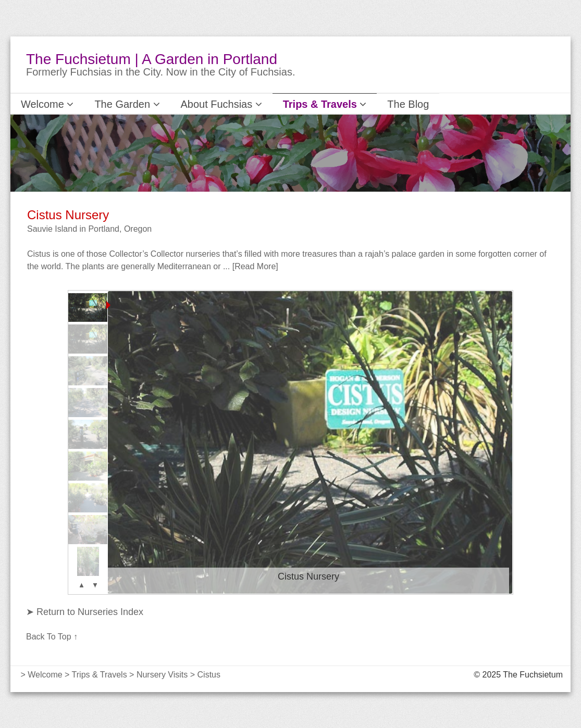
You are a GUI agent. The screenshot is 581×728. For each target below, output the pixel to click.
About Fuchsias (196, 103)
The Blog (360, 103)
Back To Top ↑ (52, 636)
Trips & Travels (286, 103)
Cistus (209, 674)
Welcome (43, 103)
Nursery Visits (162, 674)
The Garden (113, 103)
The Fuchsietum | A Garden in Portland (152, 59)
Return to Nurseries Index (89, 611)
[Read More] (255, 266)
